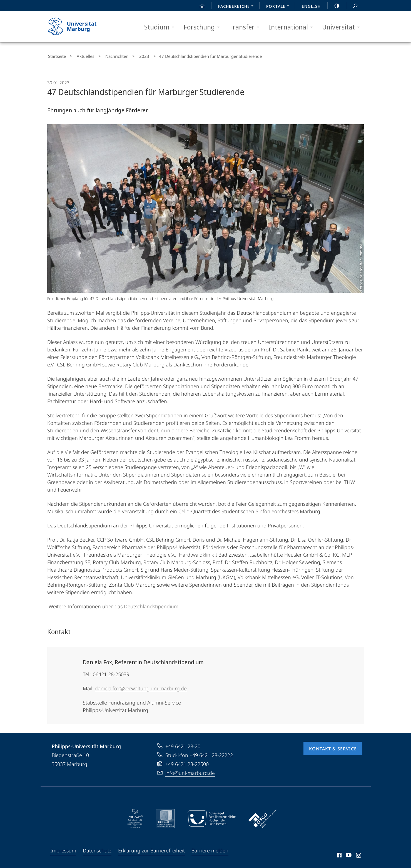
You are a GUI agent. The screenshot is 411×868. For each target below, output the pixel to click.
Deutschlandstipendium (151, 605)
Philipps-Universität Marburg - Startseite (77, 27)
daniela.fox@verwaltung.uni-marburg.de (141, 687)
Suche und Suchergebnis (352, 6)
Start (199, 6)
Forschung (203, 27)
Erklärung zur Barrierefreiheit (151, 849)
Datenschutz (97, 849)
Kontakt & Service (333, 747)
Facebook (339, 855)
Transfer (246, 27)
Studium (161, 27)
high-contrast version (334, 6)
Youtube (348, 855)
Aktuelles (81, 56)
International (292, 27)
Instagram (359, 855)
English (311, 6)
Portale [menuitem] (279, 7)
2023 (132, 56)
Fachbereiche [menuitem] (237, 7)
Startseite (56, 56)
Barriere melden (210, 849)
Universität (343, 27)
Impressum (63, 849)
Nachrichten (109, 56)
